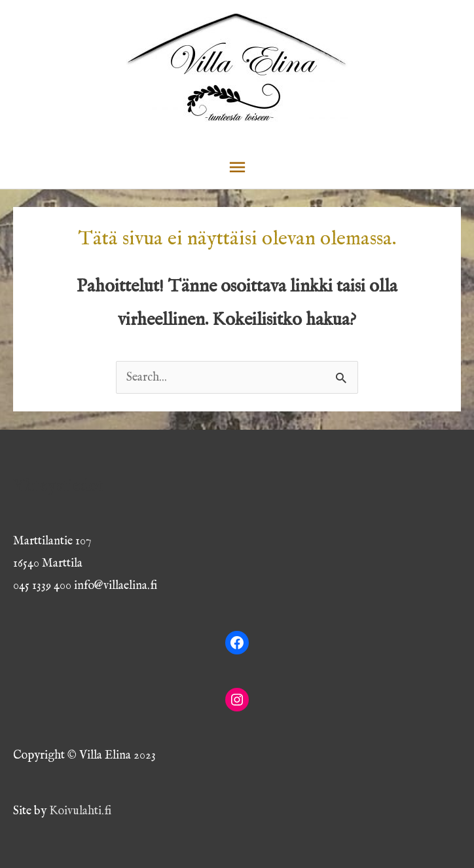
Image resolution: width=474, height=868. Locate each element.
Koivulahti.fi (80, 811)
